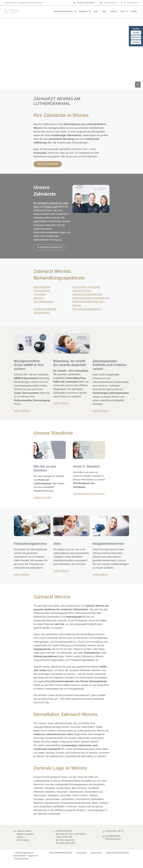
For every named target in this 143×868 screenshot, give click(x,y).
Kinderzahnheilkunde (45, 309)
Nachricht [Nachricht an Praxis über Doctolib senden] (136, 37)
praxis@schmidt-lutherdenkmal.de (113, 837)
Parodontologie (42, 290)
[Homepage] (12, 12)
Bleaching (39, 298)
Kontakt (134, 11)
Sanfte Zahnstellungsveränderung (91, 298)
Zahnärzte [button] (83, 11)
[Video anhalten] (138, 85)
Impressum (81, 853)
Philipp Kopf (50, 207)
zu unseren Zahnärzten (50, 247)
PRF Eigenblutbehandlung (87, 309)
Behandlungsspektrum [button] (64, 11)
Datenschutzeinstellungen (118, 853)
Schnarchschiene (82, 290)
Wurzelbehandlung (44, 301)
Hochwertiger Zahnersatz (86, 287)
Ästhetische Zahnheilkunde (87, 294)
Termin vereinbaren (48, 164)
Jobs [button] (122, 11)
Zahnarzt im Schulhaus (110, 3)
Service (114, 11)
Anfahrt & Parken (43, 497)
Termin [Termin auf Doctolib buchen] (136, 33)
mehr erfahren (22, 410)
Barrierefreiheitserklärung (61, 853)
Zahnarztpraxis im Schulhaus (89, 493)
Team (96, 11)
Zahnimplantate (42, 287)
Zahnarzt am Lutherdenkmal (86, 3)
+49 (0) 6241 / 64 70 (133, 3)
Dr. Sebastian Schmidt (46, 203)
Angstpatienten (42, 312)
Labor (104, 11)
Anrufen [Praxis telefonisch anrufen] (136, 42)
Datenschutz (96, 853)
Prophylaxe (40, 294)
